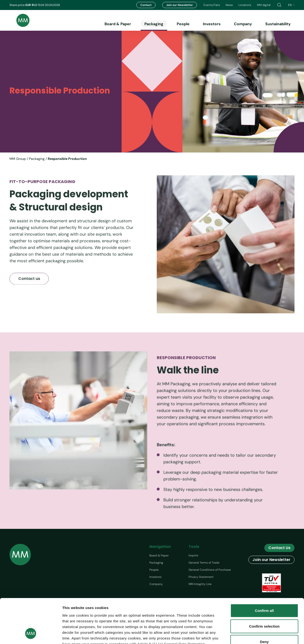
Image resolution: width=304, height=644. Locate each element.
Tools (194, 547)
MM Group (18, 159)
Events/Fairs (212, 5)
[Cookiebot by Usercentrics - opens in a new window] (31, 635)
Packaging (154, 24)
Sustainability (278, 24)
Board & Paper (118, 24)
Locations (245, 5)
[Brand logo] (19, 20)
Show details (275, 635)
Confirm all (264, 571)
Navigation (160, 547)
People (183, 24)
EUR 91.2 (31, 5)
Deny (264, 602)
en (291, 5)
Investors (212, 24)
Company (243, 24)
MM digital (264, 5)
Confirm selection (264, 587)
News (229, 5)
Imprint (193, 556)
